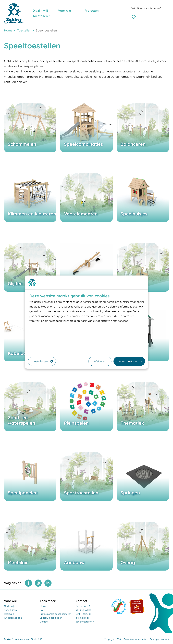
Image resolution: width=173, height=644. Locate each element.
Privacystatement (159, 639)
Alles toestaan (131, 361)
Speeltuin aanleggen (51, 618)
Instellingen (43, 361)
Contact (44, 622)
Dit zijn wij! (40, 11)
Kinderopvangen (13, 618)
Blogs (43, 606)
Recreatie (9, 614)
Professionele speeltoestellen (56, 614)
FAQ (42, 610)
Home (8, 30)
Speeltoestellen (46, 30)
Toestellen (40, 16)
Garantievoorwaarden (135, 639)
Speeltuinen (10, 610)
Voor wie (65, 11)
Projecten (92, 11)
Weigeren (100, 361)
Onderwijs (10, 606)
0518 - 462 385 (83, 614)
